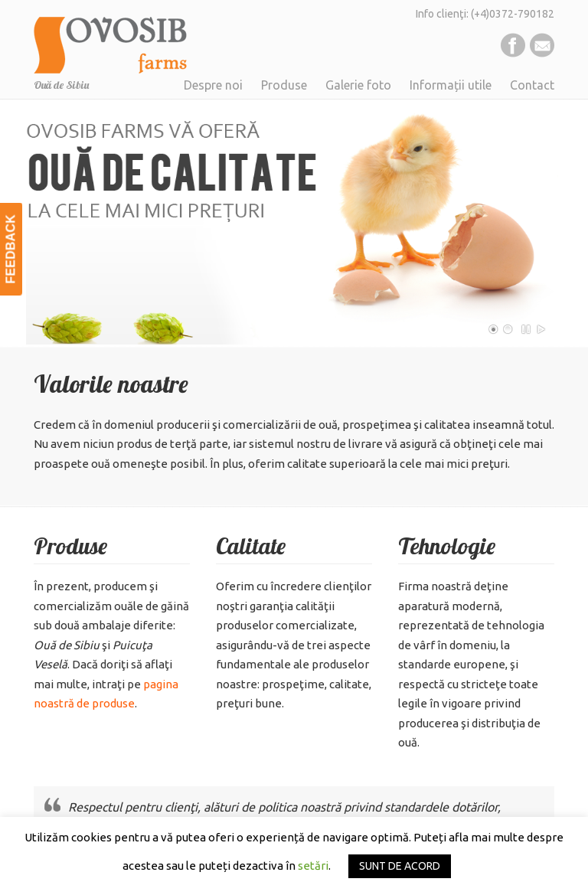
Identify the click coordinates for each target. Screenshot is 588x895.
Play (541, 329)
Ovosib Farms (110, 39)
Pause (527, 329)
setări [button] (313, 866)
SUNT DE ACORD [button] (400, 866)
